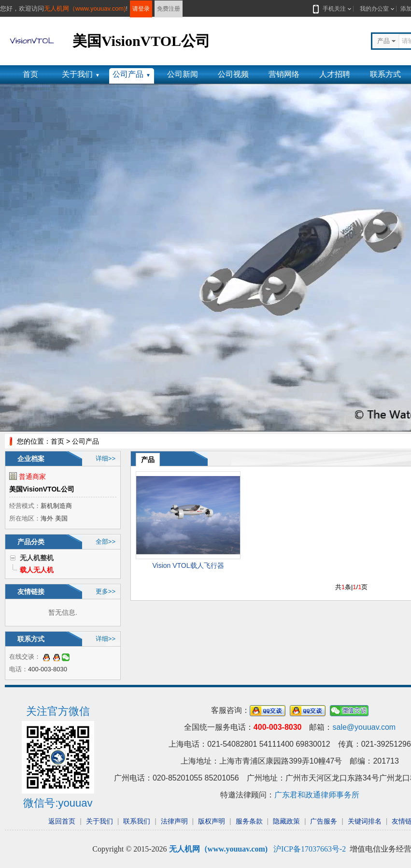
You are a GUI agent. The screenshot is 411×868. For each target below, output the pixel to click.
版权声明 (212, 821)
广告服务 (324, 821)
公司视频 (233, 74)
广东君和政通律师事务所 (317, 795)
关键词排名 (365, 821)
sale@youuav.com (364, 727)
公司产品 (132, 74)
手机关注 (332, 9)
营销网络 (284, 74)
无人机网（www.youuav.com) (85, 8)
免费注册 (169, 9)
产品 (148, 460)
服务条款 (249, 821)
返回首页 (62, 821)
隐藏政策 (286, 821)
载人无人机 (37, 570)
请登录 (141, 9)
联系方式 (385, 74)
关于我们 (81, 74)
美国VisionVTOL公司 (42, 489)
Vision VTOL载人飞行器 (188, 565)
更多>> (106, 591)
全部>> (106, 542)
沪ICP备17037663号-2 (310, 849)
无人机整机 (37, 558)
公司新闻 (183, 74)
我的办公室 (374, 9)
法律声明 (174, 821)
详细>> (106, 458)
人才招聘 (335, 74)
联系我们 (137, 821)
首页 (30, 74)
